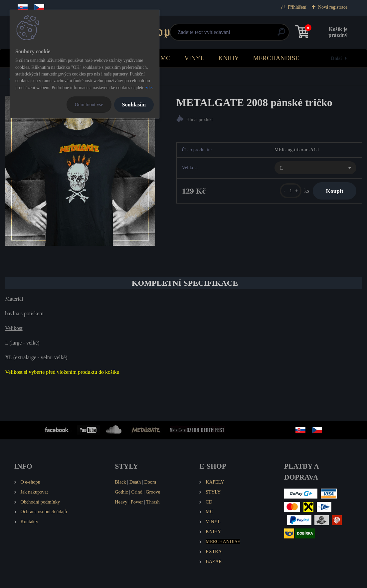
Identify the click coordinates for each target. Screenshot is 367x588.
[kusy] (290, 191)
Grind (137, 492)
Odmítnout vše (89, 104)
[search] (240, 34)
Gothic (121, 492)
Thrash (153, 502)
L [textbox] (282, 168)
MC (165, 58)
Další (336, 58)
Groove (153, 492)
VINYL (194, 58)
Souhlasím (134, 105)
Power (137, 502)
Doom (150, 482)
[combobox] (315, 168)
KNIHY (229, 58)
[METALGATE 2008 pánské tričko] (80, 171)
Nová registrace (333, 7)
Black (120, 482)
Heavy (121, 502)
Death (135, 482)
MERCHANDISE (276, 58)
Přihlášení (297, 7)
